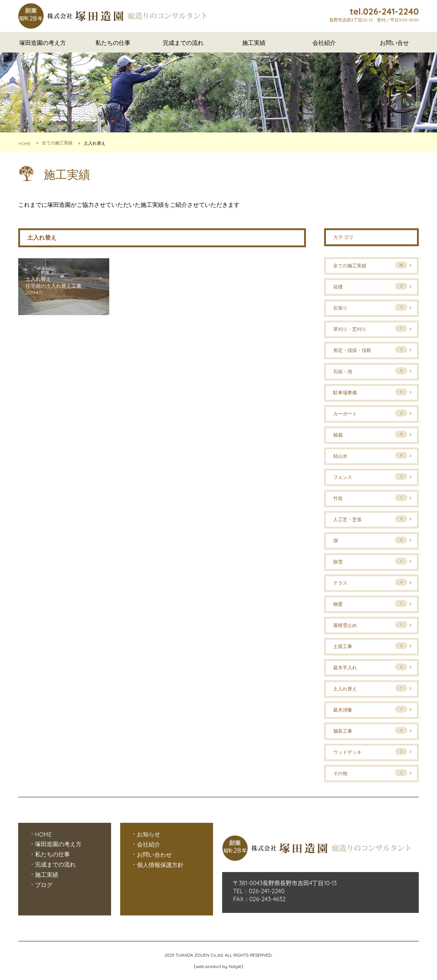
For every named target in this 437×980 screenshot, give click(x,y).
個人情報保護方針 (160, 865)
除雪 (370, 561)
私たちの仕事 (113, 43)
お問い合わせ (154, 855)
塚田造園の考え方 (43, 43)
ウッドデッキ (370, 752)
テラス (370, 582)
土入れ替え (370, 688)
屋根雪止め (370, 625)
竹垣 (370, 498)
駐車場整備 (370, 392)
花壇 (370, 286)
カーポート (370, 413)
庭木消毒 (370, 709)
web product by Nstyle (218, 966)
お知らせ (149, 834)
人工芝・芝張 (370, 519)
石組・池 (370, 371)
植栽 (370, 434)
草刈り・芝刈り (370, 328)
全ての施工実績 (57, 143)
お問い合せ (394, 43)
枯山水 (370, 455)
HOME (25, 144)
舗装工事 (370, 730)
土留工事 (370, 646)
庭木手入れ (370, 667)
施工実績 (254, 43)
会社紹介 (324, 43)
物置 (370, 603)
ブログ (44, 885)
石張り (370, 307)
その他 (370, 773)
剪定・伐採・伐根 (370, 350)
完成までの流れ (183, 43)
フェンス (370, 477)
